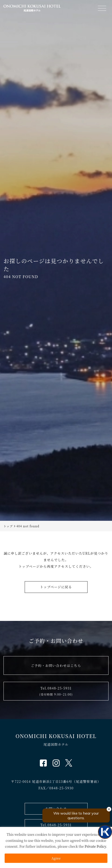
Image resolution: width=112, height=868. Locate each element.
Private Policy (95, 846)
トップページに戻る (56, 587)
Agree (56, 858)
